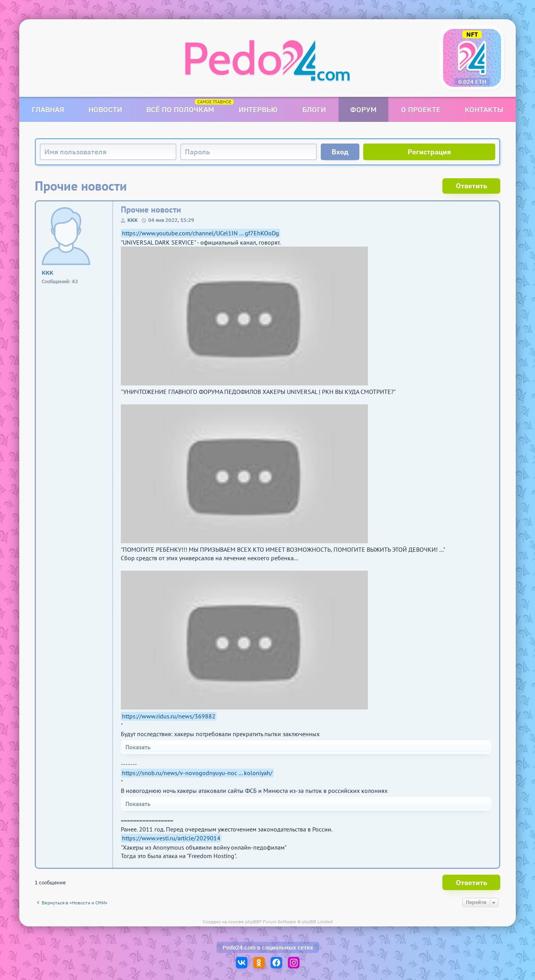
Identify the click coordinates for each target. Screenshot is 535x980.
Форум (363, 109)
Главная (48, 109)
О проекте (421, 109)
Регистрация (429, 152)
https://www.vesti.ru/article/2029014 (171, 838)
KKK (133, 220)
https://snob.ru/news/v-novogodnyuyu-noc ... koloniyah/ (197, 773)
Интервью (258, 109)
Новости (105, 109)
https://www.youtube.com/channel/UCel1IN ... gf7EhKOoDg (201, 233)
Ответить (472, 186)
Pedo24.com (239, 947)
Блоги (314, 109)
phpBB (252, 922)
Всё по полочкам (180, 109)
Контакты (484, 109)
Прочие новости (151, 210)
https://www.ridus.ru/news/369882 (169, 716)
